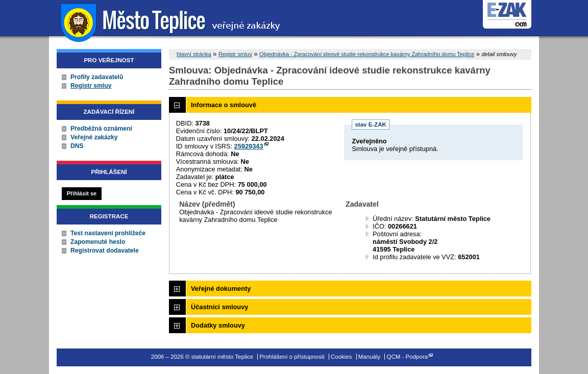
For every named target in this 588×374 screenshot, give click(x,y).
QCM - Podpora (408, 357)
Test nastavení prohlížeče (108, 233)
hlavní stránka (194, 54)
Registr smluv (91, 86)
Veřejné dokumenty (221, 289)
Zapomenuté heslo (98, 242)
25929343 (249, 146)
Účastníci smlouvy (219, 307)
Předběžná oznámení (101, 129)
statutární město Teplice (172, 22)
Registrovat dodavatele (105, 251)
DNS (77, 146)
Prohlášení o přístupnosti (292, 357)
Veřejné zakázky (94, 137)
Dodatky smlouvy (218, 325)
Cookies (341, 357)
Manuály (370, 357)
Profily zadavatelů (97, 77)
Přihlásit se (82, 193)
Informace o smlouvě (224, 105)
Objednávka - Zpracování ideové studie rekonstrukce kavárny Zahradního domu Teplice (367, 54)
